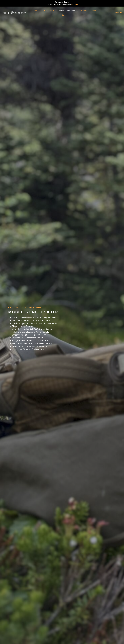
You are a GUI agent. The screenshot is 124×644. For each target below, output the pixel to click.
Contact (65, 15)
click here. (75, 4)
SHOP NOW (48, 11)
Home (36, 11)
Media (93, 11)
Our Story (83, 11)
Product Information (66, 11)
